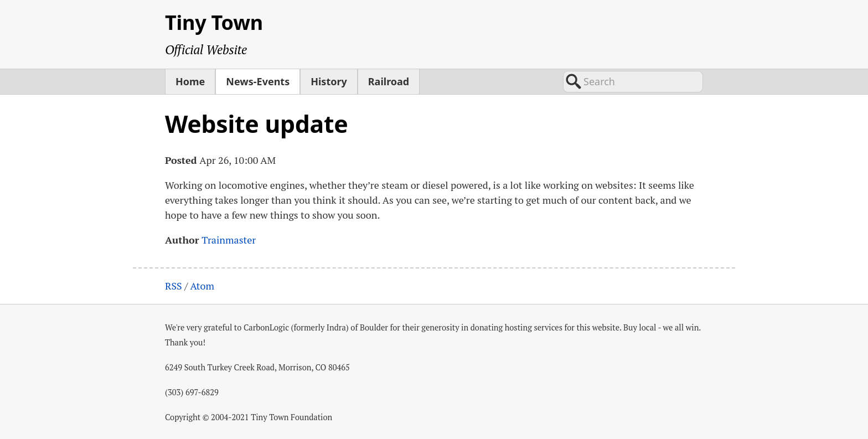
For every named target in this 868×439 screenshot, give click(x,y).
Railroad (389, 81)
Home (190, 81)
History (329, 81)
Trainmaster (229, 240)
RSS (174, 286)
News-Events (258, 81)
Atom (202, 286)
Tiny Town (214, 22)
